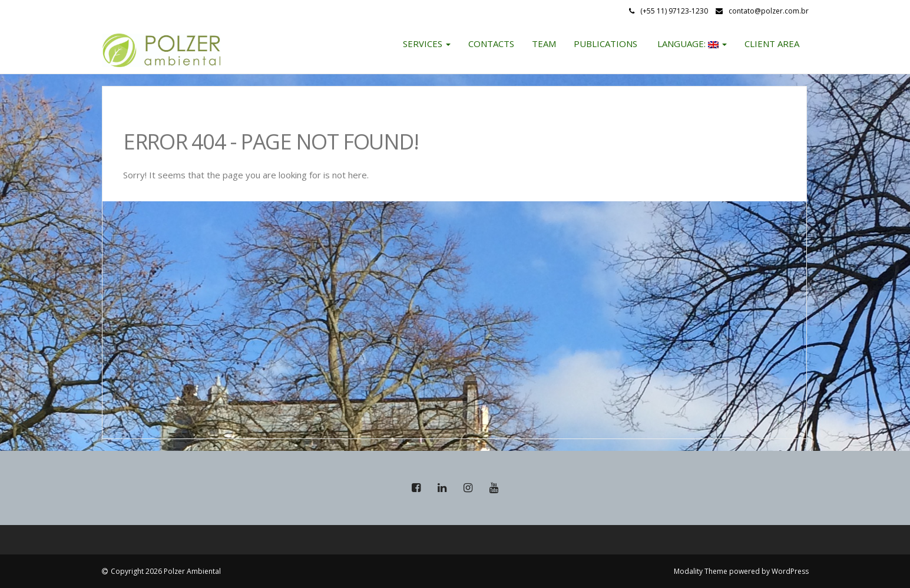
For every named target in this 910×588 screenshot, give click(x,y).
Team (544, 44)
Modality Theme (701, 571)
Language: (691, 44)
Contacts (491, 44)
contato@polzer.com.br (769, 11)
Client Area (772, 44)
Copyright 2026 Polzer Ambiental (166, 571)
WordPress (790, 571)
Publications (605, 44)
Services (427, 44)
